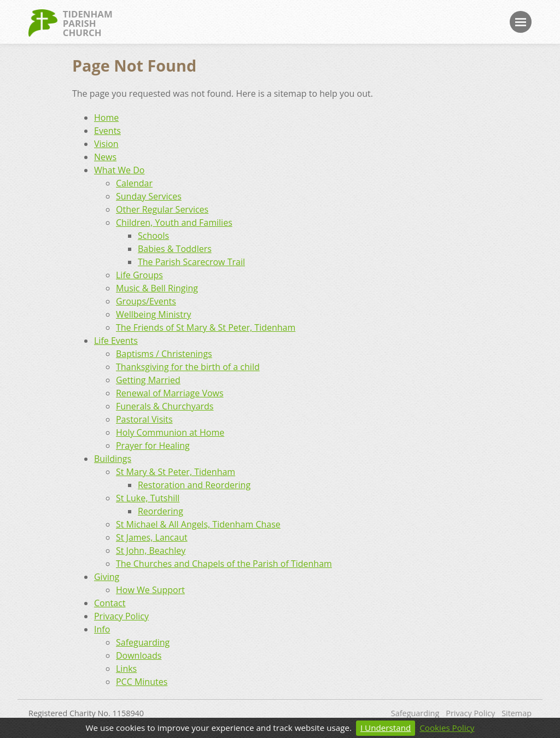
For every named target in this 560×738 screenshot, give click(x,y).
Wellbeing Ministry (153, 314)
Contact (110, 603)
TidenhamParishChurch (71, 23)
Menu (521, 22)
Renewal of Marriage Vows (170, 393)
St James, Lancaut (152, 537)
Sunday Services (149, 196)
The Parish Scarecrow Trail (191, 262)
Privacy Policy (121, 616)
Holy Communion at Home (170, 432)
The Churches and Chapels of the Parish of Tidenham (224, 564)
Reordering (161, 511)
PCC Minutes (142, 682)
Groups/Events (146, 301)
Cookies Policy (447, 728)
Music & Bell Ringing (157, 288)
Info (102, 629)
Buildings (113, 459)
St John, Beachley (151, 550)
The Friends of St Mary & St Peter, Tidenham (206, 327)
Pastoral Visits (144, 419)
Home (106, 118)
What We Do (119, 170)
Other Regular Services (162, 209)
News (105, 157)
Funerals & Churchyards (165, 406)
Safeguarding (143, 642)
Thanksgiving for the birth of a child (188, 367)
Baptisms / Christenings (164, 354)
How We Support (150, 590)
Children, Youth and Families (174, 222)
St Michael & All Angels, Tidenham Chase (198, 524)
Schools (153, 236)
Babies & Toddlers (175, 249)
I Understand (386, 728)
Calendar (134, 183)
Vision (106, 144)
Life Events (116, 341)
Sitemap (517, 713)
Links (126, 669)
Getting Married (148, 380)
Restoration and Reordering (194, 485)
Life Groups (139, 275)
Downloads (139, 655)
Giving (107, 577)
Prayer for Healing (153, 446)
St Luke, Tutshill (148, 498)
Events (107, 131)
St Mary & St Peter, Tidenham (176, 472)
